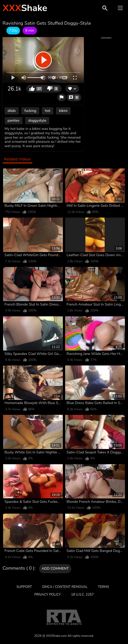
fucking (30, 111)
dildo (12, 111)
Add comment (55, 569)
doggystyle (37, 120)
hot (48, 111)
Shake (25, 8)
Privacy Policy (48, 595)
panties (14, 120)
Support (24, 587)
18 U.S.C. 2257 (82, 595)
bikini (63, 111)
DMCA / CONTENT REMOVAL (65, 587)
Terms (104, 587)
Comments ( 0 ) (18, 568)
